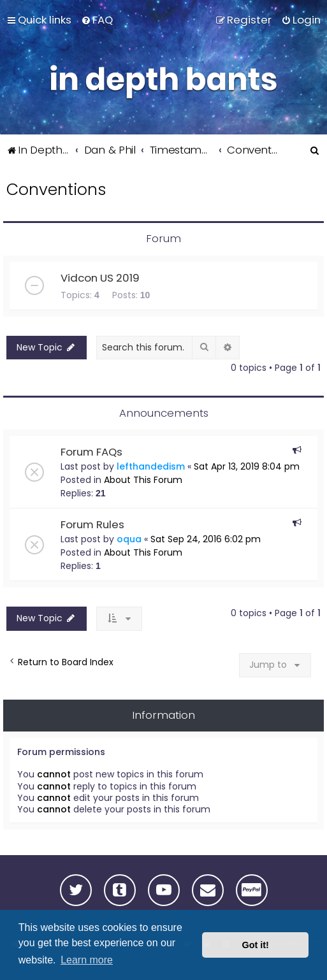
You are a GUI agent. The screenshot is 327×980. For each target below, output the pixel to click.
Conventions (56, 190)
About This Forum (143, 480)
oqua (129, 539)
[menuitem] (97, 20)
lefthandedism (151, 466)
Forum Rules (92, 524)
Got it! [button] (256, 945)
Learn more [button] (87, 960)
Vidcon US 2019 (100, 278)
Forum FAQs (91, 452)
